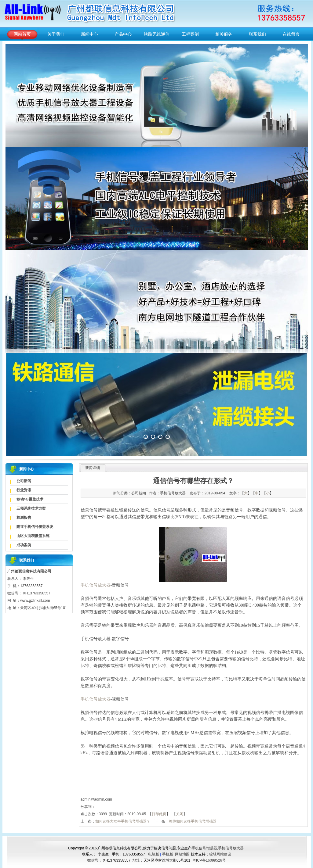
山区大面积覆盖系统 (33, 536)
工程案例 (190, 34)
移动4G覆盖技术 (30, 499)
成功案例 (24, 545)
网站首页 (22, 34)
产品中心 (123, 34)
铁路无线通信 (157, 34)
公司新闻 (24, 481)
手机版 (168, 854)
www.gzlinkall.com (35, 601)
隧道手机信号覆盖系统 (35, 527)
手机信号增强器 (204, 848)
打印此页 (159, 814)
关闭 (180, 814)
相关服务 (224, 34)
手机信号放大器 (231, 848)
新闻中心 (89, 34)
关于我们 (56, 34)
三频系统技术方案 (31, 508)
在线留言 (291, 34)
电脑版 (154, 854)
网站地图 (182, 854)
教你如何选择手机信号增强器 (193, 821)
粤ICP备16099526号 (209, 860)
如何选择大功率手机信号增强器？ (123, 821)
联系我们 (257, 34)
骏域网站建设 (220, 854)
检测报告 (24, 518)
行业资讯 (24, 490)
